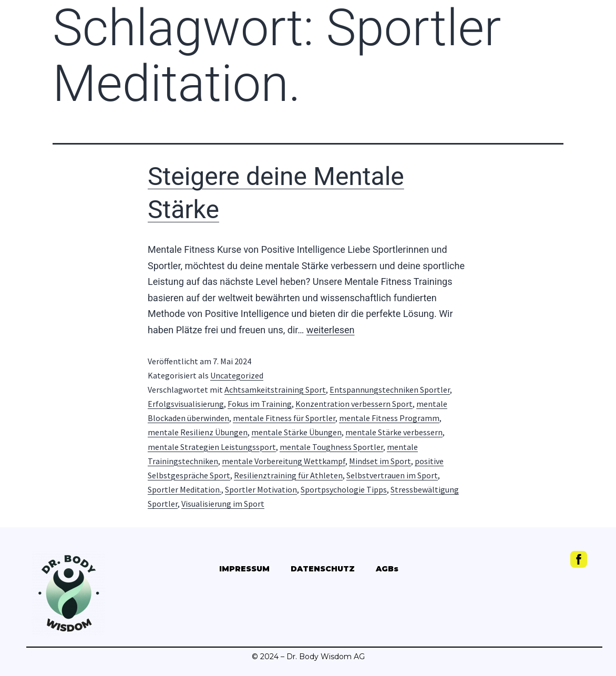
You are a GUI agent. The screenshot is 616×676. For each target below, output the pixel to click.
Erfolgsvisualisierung (186, 404)
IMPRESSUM (244, 569)
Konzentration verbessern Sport (354, 404)
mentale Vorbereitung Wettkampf (284, 461)
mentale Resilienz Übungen (198, 432)
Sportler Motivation (261, 489)
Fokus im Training (260, 404)
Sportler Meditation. (184, 489)
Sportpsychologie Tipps (344, 489)
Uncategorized (237, 375)
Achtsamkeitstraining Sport (275, 390)
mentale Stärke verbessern (394, 432)
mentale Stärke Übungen (296, 432)
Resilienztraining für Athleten (288, 475)
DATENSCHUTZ (323, 569)
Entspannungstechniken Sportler (390, 390)
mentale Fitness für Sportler (284, 418)
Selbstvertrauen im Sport (392, 475)
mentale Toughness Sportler (331, 447)
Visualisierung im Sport (223, 504)
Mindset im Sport (380, 461)
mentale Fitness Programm (389, 418)
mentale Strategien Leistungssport (212, 447)
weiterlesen (331, 330)
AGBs (387, 569)
